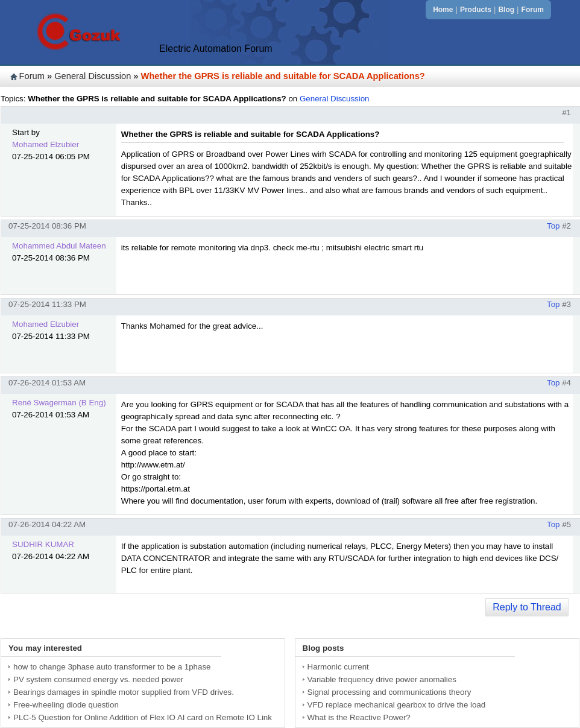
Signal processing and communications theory (389, 692)
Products (476, 10)
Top (553, 226)
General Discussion (93, 76)
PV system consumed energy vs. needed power (98, 679)
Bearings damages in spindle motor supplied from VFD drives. (124, 692)
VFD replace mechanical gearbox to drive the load (397, 705)
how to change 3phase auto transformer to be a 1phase (112, 667)
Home (443, 10)
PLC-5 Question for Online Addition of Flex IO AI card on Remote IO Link (143, 717)
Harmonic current (338, 667)
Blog (506, 10)
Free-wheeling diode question (66, 705)
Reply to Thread (527, 607)
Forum (533, 10)
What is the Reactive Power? (359, 717)
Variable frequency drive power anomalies (382, 679)
